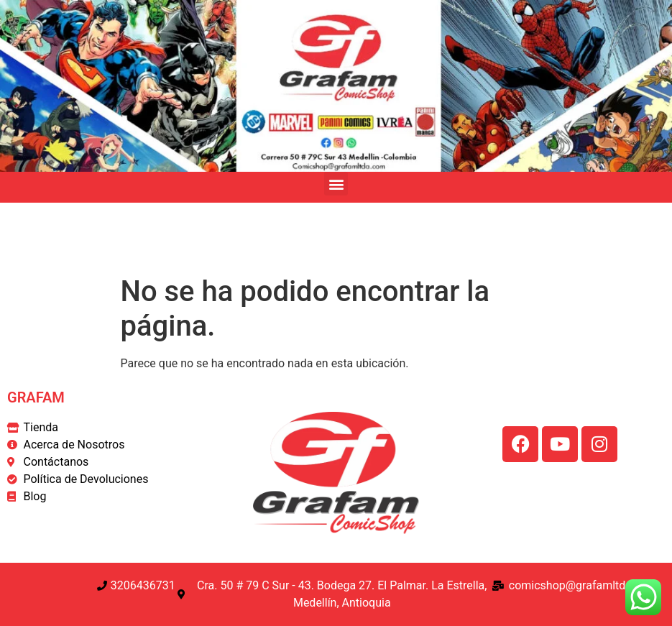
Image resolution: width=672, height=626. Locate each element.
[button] (336, 184)
